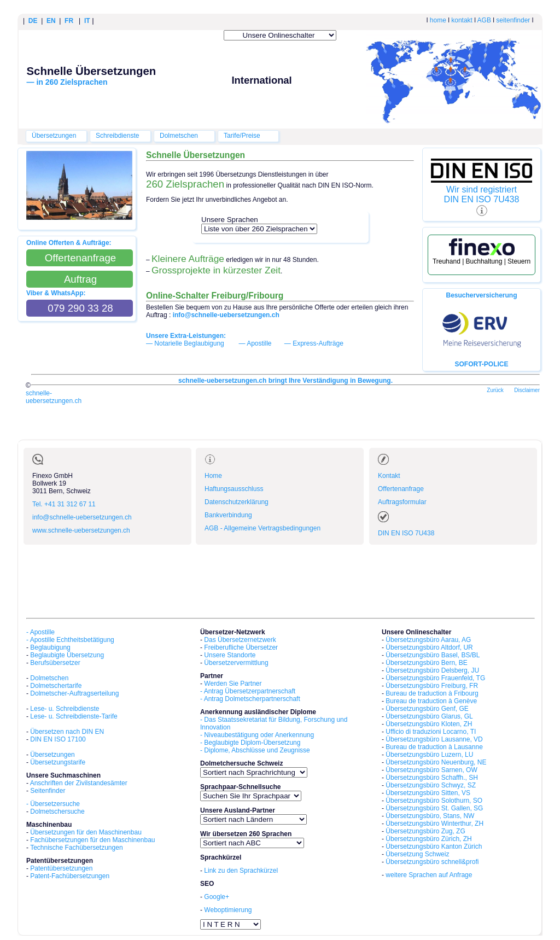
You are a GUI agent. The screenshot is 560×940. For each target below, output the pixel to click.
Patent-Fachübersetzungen (70, 876)
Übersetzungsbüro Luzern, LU (429, 755)
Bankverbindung (228, 515)
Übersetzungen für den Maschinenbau (86, 832)
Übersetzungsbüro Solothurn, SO (434, 801)
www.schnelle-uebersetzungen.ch (81, 530)
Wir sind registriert (482, 189)
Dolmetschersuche (57, 811)
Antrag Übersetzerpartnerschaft (250, 691)
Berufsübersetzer (55, 663)
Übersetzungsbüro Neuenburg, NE (436, 762)
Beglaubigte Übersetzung (67, 655)
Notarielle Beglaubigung (189, 343)
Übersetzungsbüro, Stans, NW (430, 816)
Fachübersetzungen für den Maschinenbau (92, 840)
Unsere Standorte (230, 655)
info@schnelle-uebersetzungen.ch (82, 517)
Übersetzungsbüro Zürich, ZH (428, 839)
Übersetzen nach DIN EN (67, 732)
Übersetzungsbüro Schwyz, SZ (431, 785)
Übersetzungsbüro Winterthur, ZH (434, 824)
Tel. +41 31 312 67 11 (64, 504)
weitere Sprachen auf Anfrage (429, 875)
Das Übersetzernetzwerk (240, 640)
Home (213, 476)
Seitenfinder (48, 791)
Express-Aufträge (318, 343)
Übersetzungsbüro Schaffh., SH (432, 778)
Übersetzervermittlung (236, 663)
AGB (484, 20)
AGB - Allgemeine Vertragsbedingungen (262, 528)
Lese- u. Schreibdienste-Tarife (74, 716)
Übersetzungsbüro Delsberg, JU (432, 670)
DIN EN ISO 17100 (58, 739)
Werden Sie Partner (233, 684)
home (438, 20)
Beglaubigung (50, 647)
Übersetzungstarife (58, 762)
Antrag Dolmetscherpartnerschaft (252, 699)
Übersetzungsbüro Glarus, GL (429, 716)
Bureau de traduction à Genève (431, 701)
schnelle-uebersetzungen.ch (54, 397)
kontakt (462, 20)
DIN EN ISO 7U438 (482, 199)
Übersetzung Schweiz (417, 854)
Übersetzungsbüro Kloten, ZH (429, 724)
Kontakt (389, 476)
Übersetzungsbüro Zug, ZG (425, 831)
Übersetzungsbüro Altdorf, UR (429, 647)
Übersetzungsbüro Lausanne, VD (434, 739)
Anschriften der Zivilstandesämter (79, 783)
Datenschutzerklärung (237, 502)
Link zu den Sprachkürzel (241, 871)
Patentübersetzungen (61, 868)
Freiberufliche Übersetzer (241, 647)
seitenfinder (513, 20)
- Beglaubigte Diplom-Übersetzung (250, 743)
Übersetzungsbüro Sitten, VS (428, 793)
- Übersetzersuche (53, 804)
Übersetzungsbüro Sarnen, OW (431, 770)
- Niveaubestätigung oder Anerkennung (257, 735)
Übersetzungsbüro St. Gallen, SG (434, 808)
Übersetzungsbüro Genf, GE (427, 709)
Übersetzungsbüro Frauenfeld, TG (435, 678)
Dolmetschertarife (56, 686)
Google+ (217, 897)
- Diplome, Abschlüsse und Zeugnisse (255, 750)
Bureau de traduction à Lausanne (434, 747)
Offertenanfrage (401, 489)
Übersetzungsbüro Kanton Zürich (434, 846)
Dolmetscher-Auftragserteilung (74, 693)
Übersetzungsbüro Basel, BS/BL (433, 655)
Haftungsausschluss (234, 489)
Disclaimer (527, 390)
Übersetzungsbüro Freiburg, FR (432, 686)
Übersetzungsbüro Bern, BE (426, 663)
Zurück (495, 390)
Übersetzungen (54, 136)
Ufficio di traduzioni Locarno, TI (431, 732)
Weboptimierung (228, 910)
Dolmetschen (179, 136)
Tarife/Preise (242, 136)
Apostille (259, 343)
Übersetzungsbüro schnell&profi (432, 862)
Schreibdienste (117, 136)
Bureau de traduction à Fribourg (432, 693)
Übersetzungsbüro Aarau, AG (428, 640)
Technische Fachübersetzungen (76, 848)
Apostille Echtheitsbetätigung (72, 640)
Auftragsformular (402, 502)
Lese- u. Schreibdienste (65, 709)
